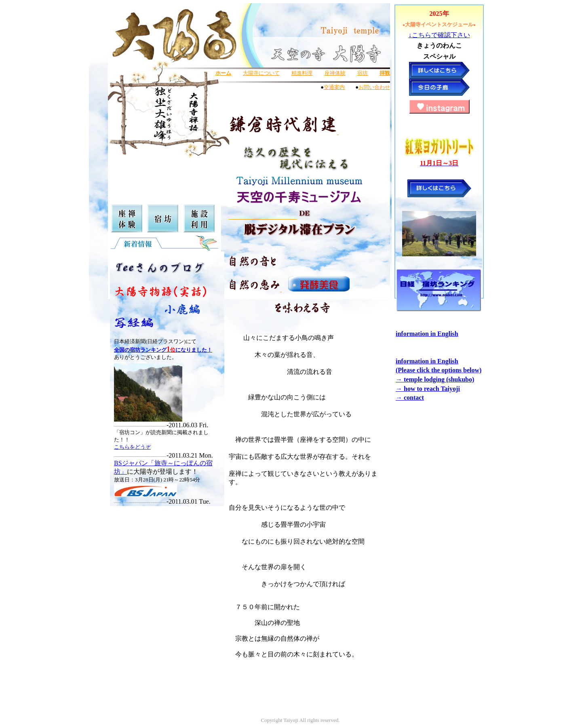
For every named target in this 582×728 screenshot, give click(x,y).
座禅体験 (335, 73)
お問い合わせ (374, 87)
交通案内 (334, 87)
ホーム (223, 73)
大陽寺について (261, 73)
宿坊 (363, 73)
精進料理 (302, 73)
